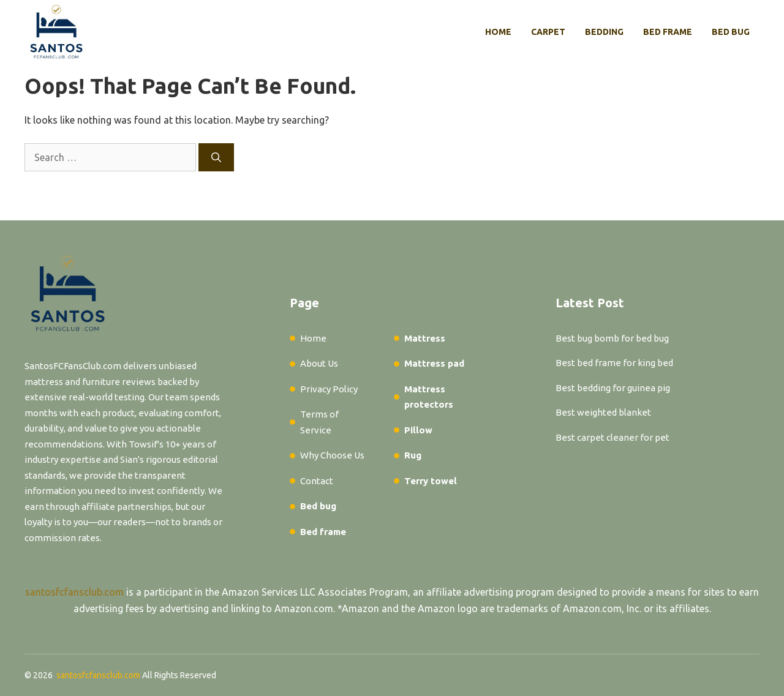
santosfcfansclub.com (74, 592)
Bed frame (668, 32)
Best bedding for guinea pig (613, 388)
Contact (317, 481)
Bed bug (731, 32)
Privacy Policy (329, 389)
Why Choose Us (332, 455)
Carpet (548, 32)
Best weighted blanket (603, 412)
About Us (319, 363)
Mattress (425, 338)
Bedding (604, 32)
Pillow (418, 430)
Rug (413, 455)
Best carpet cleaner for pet (612, 437)
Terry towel (431, 481)
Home (498, 32)
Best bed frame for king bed (614, 363)
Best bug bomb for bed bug (612, 338)
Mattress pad (434, 363)
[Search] (216, 157)
